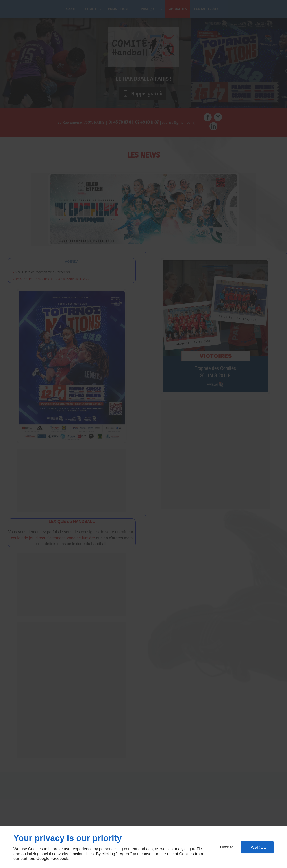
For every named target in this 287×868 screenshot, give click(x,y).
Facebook (59, 859)
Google (43, 859)
